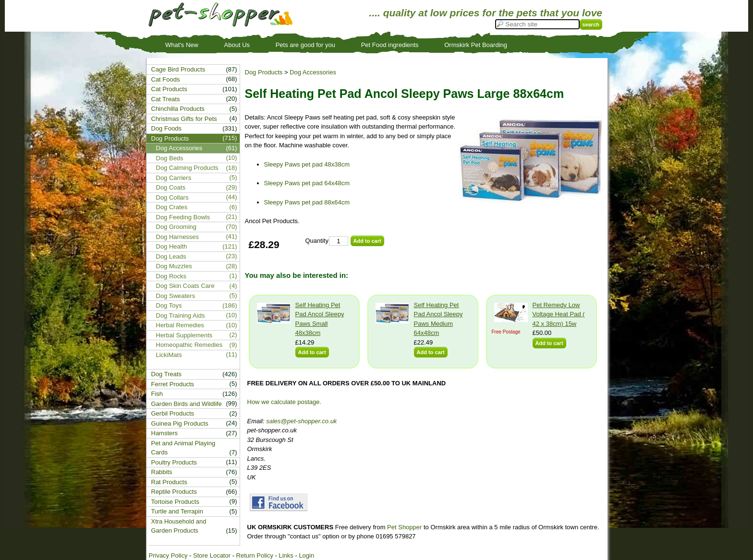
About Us (237, 45)
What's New (182, 45)
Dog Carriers (174, 178)
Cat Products (169, 89)
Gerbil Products (173, 413)
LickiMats (169, 355)
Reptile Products (174, 492)
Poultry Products (174, 462)
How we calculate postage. (285, 402)
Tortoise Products (175, 502)
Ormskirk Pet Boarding (476, 45)
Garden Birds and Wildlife (187, 404)
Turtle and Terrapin (177, 511)
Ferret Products (173, 384)
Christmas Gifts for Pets (184, 119)
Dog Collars (172, 197)
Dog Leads (171, 256)
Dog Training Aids (181, 316)
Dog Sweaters (176, 296)
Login (306, 555)
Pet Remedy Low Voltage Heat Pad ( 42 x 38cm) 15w (559, 314)
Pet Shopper (404, 527)
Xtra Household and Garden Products (179, 526)
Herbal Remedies (180, 325)
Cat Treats (166, 99)
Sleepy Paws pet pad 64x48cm (307, 183)
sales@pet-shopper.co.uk (301, 421)
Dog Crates (172, 207)
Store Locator (212, 555)
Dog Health (172, 246)
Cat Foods (166, 79)
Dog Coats (171, 187)
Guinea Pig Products (180, 423)
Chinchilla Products (178, 109)
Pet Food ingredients (390, 45)
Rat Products (169, 482)
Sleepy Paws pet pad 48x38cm (307, 164)
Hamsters (165, 433)
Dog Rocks (171, 276)
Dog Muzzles (174, 266)
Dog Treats (167, 374)
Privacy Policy (168, 555)
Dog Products (264, 72)
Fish (157, 394)
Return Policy (255, 555)
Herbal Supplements (184, 335)
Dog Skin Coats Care (185, 286)
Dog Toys (169, 305)
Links (286, 555)
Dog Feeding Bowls (183, 217)
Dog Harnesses (178, 237)
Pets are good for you (305, 45)
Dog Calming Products (187, 168)
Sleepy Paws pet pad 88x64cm (307, 202)
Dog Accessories (313, 72)
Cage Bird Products (178, 69)
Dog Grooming (176, 227)
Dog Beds (170, 158)
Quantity (317, 241)
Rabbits (162, 472)
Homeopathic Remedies (189, 345)
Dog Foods (167, 128)
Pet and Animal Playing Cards (183, 448)
